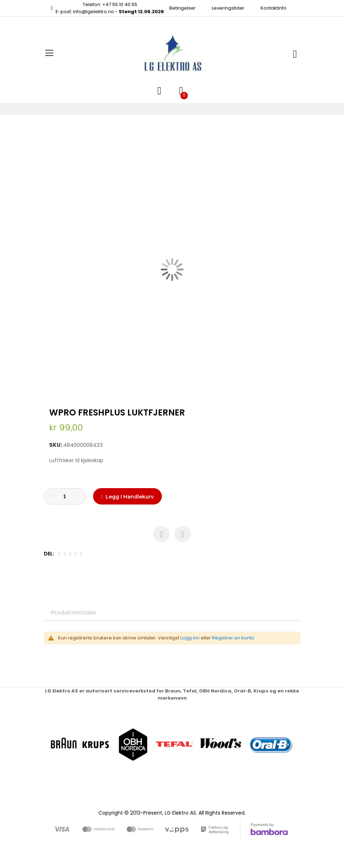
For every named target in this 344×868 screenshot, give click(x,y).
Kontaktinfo (274, 8)
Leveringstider (228, 8)
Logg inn (190, 638)
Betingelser (183, 8)
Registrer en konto (233, 638)
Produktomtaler (74, 613)
